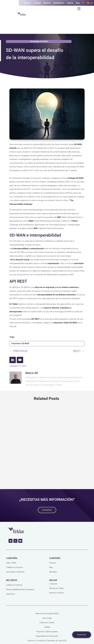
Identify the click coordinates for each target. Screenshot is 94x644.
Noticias (53, 551)
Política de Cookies (47, 611)
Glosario (28, 3)
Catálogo (37, 3)
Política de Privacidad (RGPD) (47, 602)
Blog (51, 556)
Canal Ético (11, 582)
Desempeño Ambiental (15, 560)
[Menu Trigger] (79, 9)
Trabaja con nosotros (15, 556)
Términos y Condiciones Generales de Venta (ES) (47, 629)
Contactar (53, 572)
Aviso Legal (47, 606)
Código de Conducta (14, 573)
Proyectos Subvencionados (47, 620)
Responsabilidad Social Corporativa (20, 578)
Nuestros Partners (57, 581)
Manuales (53, 560)
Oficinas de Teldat (56, 577)
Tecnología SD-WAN (39, 30)
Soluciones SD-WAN (20, 332)
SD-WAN (25, 276)
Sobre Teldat (11, 551)
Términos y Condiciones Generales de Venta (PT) (47, 633)
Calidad (47, 615)
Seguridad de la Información (47, 624)
